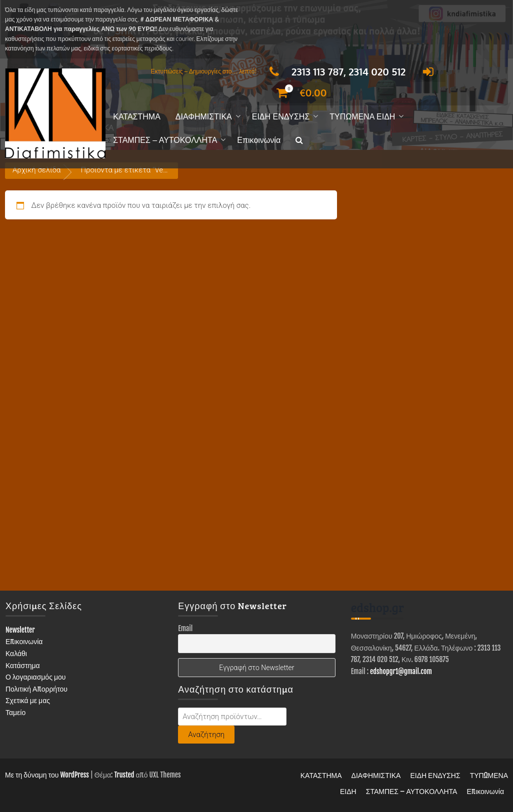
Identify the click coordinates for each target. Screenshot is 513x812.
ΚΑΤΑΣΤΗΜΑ (137, 117)
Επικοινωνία (259, 140)
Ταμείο (15, 712)
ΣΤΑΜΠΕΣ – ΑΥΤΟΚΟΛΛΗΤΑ (165, 140)
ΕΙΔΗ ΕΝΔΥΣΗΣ (281, 117)
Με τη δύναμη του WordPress (47, 775)
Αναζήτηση (206, 735)
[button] (299, 141)
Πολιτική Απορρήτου (36, 689)
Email (185, 628)
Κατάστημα (23, 665)
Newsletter (20, 630)
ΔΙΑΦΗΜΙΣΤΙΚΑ (204, 117)
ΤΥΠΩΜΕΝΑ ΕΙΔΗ (362, 117)
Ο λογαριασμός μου (36, 677)
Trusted (124, 775)
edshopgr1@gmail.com (401, 671)
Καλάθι (16, 653)
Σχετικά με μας (28, 700)
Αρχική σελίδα (36, 170)
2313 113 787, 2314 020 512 (335, 71)
